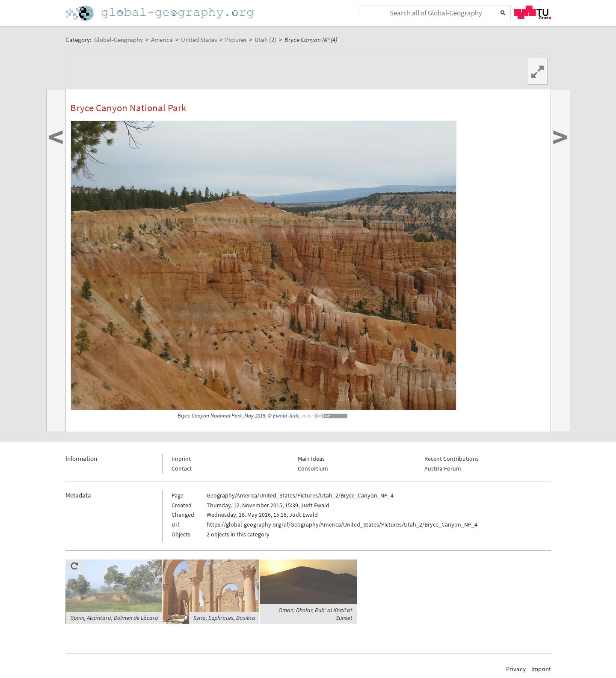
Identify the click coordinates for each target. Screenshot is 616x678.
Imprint (181, 459)
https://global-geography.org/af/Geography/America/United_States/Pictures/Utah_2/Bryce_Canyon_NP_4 (342, 524)
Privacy (516, 669)
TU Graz (533, 12)
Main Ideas (311, 459)
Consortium (313, 468)
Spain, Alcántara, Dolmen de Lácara (114, 618)
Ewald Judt (286, 416)
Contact (182, 468)
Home (160, 13)
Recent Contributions (452, 459)
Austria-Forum (443, 468)
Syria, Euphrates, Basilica (224, 618)
